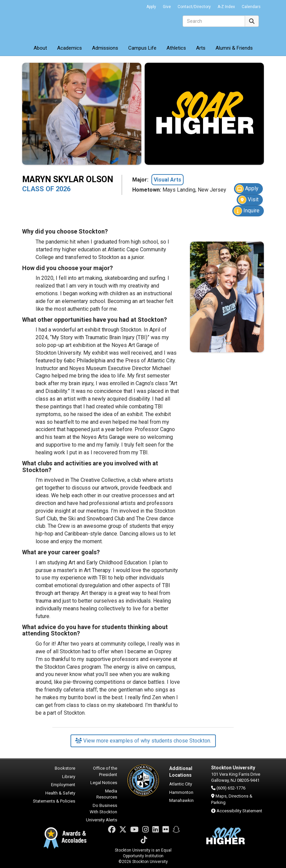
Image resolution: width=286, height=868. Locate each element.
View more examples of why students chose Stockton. (143, 741)
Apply (151, 7)
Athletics (176, 48)
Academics (69, 48)
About (40, 48)
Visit (248, 200)
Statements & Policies (54, 801)
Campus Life (142, 48)
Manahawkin (181, 800)
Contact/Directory (194, 7)
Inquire (247, 211)
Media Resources (107, 794)
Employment (63, 785)
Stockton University (71, 20)
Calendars (251, 7)
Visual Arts (168, 180)
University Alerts (102, 820)
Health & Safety (60, 793)
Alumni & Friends (234, 48)
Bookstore (65, 768)
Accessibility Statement (239, 811)
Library (69, 777)
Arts (201, 48)
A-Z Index (226, 7)
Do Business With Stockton (103, 809)
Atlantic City (181, 784)
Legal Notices (104, 783)
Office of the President (105, 771)
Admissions (105, 48)
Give (167, 7)
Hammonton (181, 792)
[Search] (214, 21)
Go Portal (134, 5)
